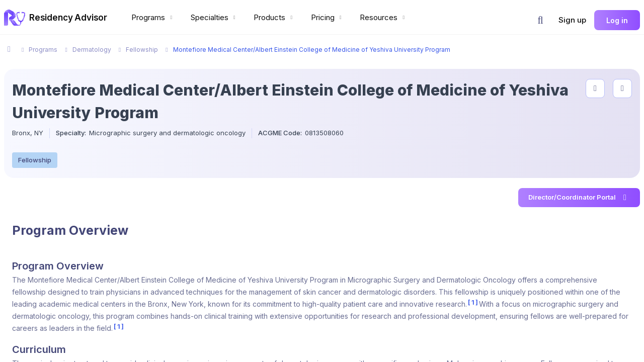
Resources (383, 17)
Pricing (328, 17)
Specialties (214, 17)
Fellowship (35, 160)
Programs (153, 17)
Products (274, 17)
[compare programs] (622, 88)
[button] (540, 20)
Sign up (572, 20)
